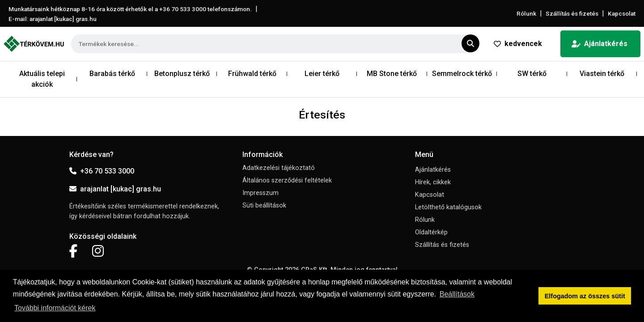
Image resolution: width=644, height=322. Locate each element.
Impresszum (261, 193)
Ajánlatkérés (600, 44)
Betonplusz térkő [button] (182, 74)
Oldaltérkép (431, 232)
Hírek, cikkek (433, 182)
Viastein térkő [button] (602, 74)
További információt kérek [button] (55, 308)
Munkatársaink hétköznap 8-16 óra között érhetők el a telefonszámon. (130, 9)
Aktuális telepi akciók (42, 79)
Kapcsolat (622, 13)
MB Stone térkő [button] (392, 74)
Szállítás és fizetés (572, 13)
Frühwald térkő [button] (252, 74)
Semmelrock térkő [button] (462, 74)
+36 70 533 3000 (102, 171)
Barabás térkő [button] (112, 74)
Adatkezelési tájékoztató (279, 168)
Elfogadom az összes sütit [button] (585, 296)
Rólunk (526, 13)
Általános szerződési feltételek (287, 180)
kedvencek (518, 44)
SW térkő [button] (532, 74)
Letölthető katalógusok (448, 207)
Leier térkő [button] (322, 74)
